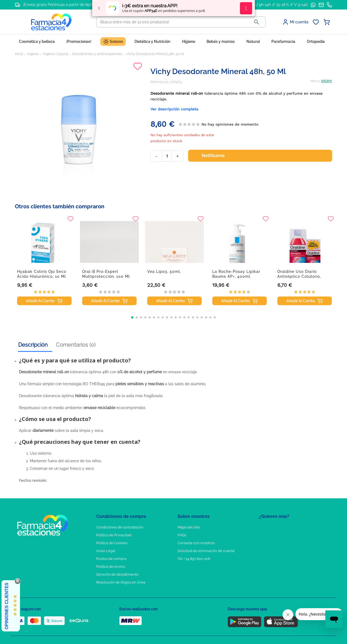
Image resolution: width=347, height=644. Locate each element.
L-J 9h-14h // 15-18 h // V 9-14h (280, 5)
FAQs (182, 535)
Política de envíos (111, 567)
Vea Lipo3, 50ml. (164, 272)
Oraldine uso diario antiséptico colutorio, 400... (299, 276)
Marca (315, 81)
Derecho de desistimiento (117, 574)
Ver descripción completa (174, 109)
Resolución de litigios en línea (121, 582)
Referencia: (160, 82)
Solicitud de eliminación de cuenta (206, 551)
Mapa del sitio (189, 527)
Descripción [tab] (33, 345)
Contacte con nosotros (196, 543)
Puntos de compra (111, 559)
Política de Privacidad (114, 535)
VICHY (327, 81)
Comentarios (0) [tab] (76, 345)
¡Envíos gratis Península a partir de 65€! (58, 5)
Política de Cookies (112, 543)
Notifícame (216, 156)
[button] (132, 317)
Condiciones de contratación (120, 527)
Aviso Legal (106, 551)
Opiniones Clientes (7, 606)
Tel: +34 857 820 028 (194, 559)
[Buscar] (172, 22)
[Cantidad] (167, 156)
